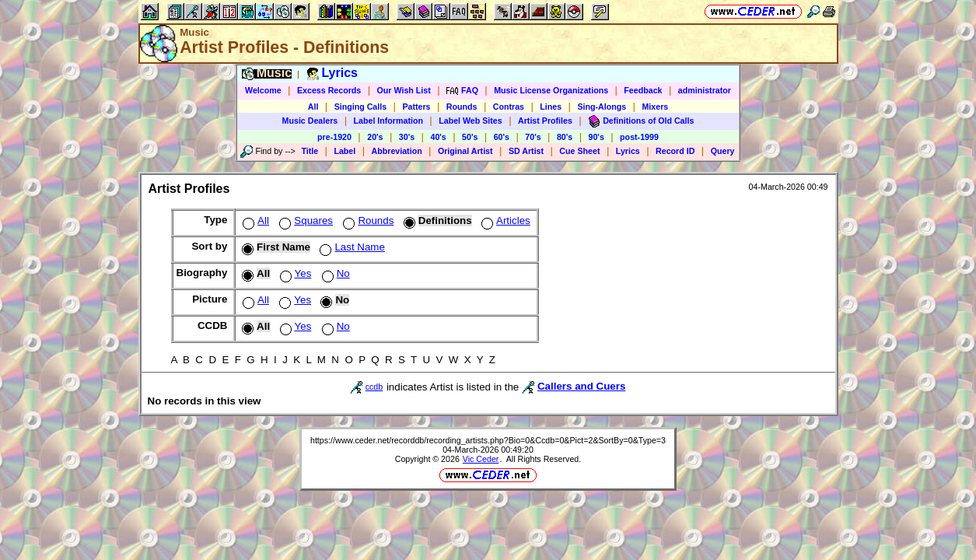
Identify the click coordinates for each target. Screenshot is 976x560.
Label (345, 151)
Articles (504, 220)
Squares (304, 220)
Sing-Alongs (602, 107)
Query (723, 151)
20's (375, 137)
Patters (416, 107)
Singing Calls (361, 107)
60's (502, 137)
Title (310, 151)
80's (565, 137)
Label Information (388, 121)
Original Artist (465, 151)
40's (438, 137)
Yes (294, 273)
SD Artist (526, 151)
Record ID (675, 151)
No (334, 273)
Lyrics (628, 151)
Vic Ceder (481, 459)
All (313, 107)
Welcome (263, 90)
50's (470, 137)
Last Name (350, 247)
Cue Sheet (579, 151)
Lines (551, 107)
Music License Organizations (551, 90)
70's (533, 137)
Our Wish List (404, 90)
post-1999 (639, 137)
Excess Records (329, 90)
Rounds (462, 107)
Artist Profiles (545, 121)
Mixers (655, 107)
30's (407, 137)
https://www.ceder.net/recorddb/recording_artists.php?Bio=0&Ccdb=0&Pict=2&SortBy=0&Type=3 (488, 440)
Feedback (643, 90)
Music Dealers (310, 121)
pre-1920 (334, 137)
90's (596, 137)
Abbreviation (397, 151)
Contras (509, 107)
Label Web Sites (471, 121)
